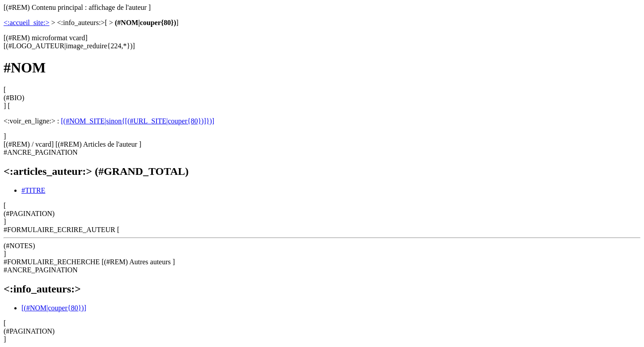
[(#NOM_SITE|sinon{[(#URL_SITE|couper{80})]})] (138, 121)
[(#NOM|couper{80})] (54, 308)
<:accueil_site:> (26, 23)
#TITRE (33, 190)
